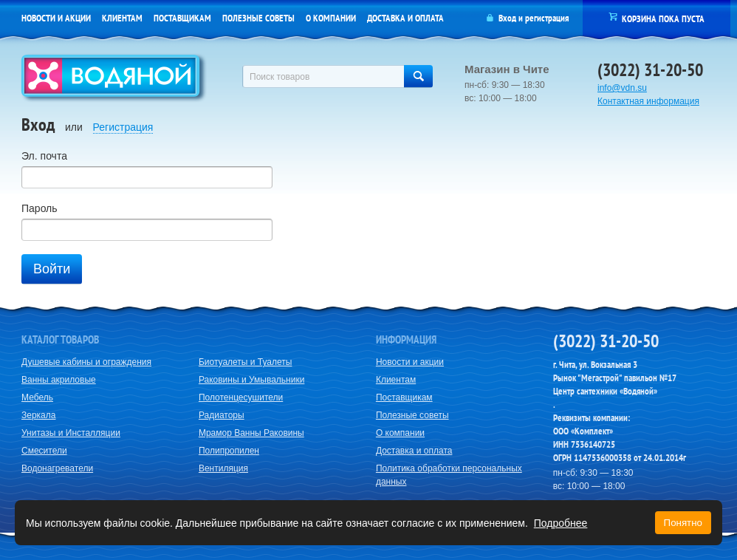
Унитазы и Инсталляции (71, 433)
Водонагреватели (57, 468)
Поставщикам (182, 18)
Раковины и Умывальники (251, 380)
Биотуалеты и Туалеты (246, 362)
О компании (331, 18)
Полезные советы (258, 18)
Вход (507, 18)
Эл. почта (44, 156)
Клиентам (122, 18)
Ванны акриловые (59, 380)
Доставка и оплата (405, 18)
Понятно (683, 523)
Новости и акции (56, 18)
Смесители (44, 451)
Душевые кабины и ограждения (86, 362)
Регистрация (123, 127)
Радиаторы (222, 415)
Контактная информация (648, 101)
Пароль (40, 208)
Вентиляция (223, 468)
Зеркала (38, 415)
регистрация (547, 18)
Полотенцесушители (241, 397)
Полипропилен (229, 451)
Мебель (37, 397)
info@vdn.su (622, 88)
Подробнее (561, 523)
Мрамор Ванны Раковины (251, 433)
